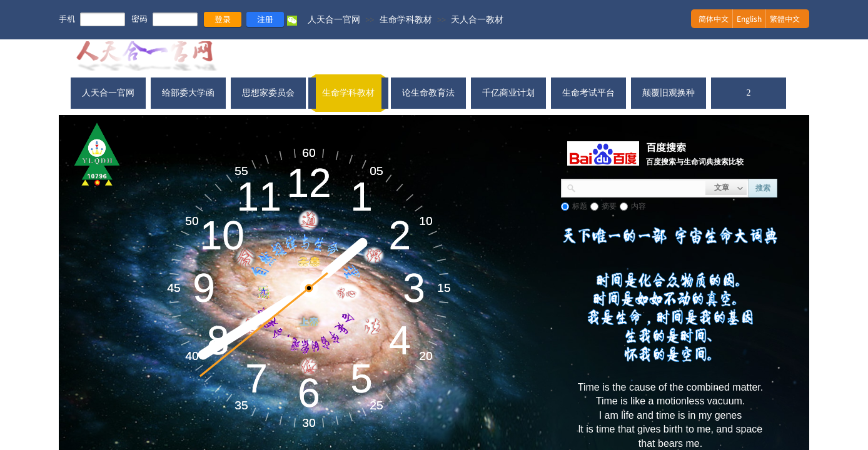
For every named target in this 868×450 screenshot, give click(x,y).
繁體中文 (785, 18)
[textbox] (641, 187)
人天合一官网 (334, 19)
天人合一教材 (477, 19)
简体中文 (714, 18)
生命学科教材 (406, 19)
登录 (223, 19)
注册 (265, 19)
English (749, 18)
